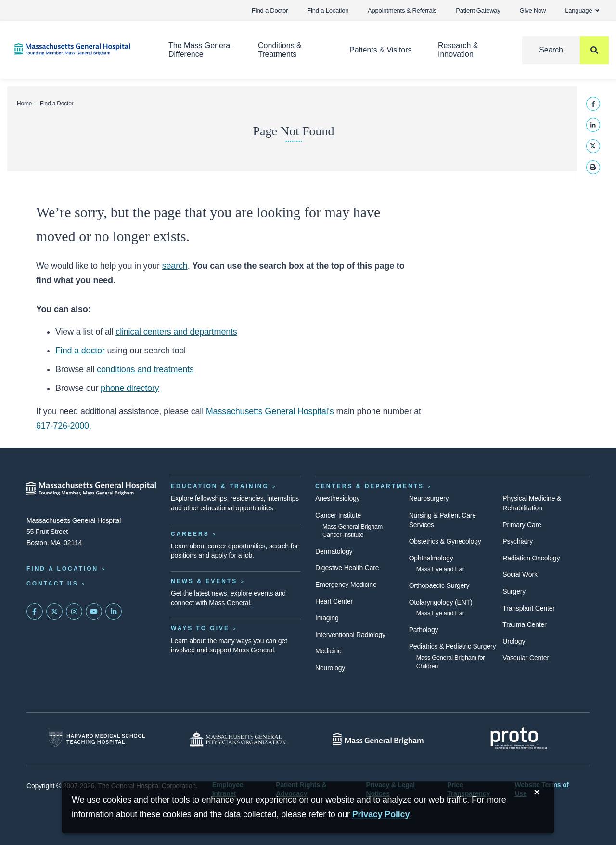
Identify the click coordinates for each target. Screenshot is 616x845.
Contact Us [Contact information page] (52, 584)
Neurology (330, 668)
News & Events (204, 581)
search (175, 266)
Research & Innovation (458, 50)
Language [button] (582, 10)
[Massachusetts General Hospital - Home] (91, 489)
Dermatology (334, 551)
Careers (190, 534)
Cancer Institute (338, 515)
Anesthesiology (337, 498)
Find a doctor (80, 351)
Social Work (520, 574)
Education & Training (220, 486)
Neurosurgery (429, 498)
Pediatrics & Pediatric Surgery (453, 646)
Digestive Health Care (347, 568)
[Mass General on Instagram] (74, 611)
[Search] (565, 50)
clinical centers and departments (176, 332)
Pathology (424, 630)
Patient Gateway (478, 10)
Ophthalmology (431, 558)
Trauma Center (524, 624)
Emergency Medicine (346, 585)
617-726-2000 (63, 426)
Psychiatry (518, 541)
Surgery (514, 591)
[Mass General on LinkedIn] (114, 611)
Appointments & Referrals (402, 10)
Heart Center (334, 601)
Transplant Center (528, 608)
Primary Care (522, 525)
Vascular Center (526, 658)
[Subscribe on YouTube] (94, 611)
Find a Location (328, 10)
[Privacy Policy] (381, 814)
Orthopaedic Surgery (439, 585)
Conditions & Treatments (280, 50)
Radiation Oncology (531, 558)
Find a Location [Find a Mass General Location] (62, 569)
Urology (514, 641)
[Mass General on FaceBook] (35, 611)
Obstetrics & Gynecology (445, 541)
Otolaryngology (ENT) (441, 602)
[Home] (77, 49)
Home (24, 104)
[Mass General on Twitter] (54, 611)
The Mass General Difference (200, 50)
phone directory (130, 388)
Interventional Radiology (350, 635)
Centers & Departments (370, 486)
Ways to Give (200, 628)
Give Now (533, 10)
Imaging (327, 618)
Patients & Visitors (381, 50)
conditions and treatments (145, 369)
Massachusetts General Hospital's (270, 411)
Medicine (328, 651)
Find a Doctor (270, 10)
